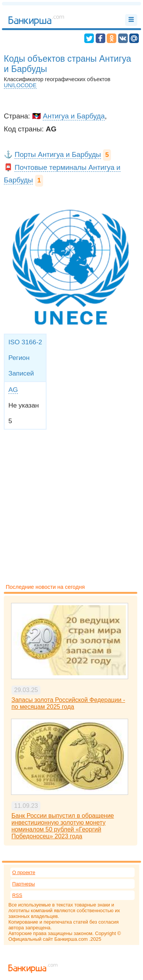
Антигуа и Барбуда (74, 116)
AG (13, 390)
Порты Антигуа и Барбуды (58, 154)
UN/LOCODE (20, 85)
